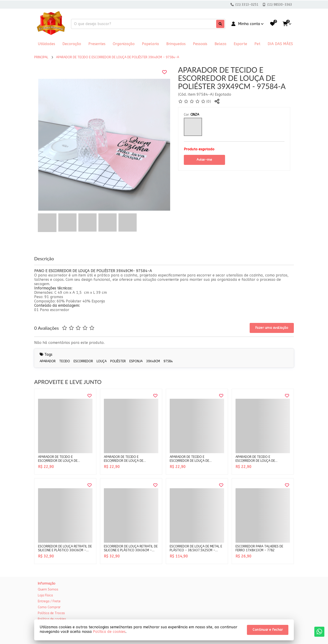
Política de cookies (109, 632)
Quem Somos (48, 589)
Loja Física (45, 595)
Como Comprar (49, 607)
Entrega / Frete (49, 601)
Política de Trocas (51, 613)
